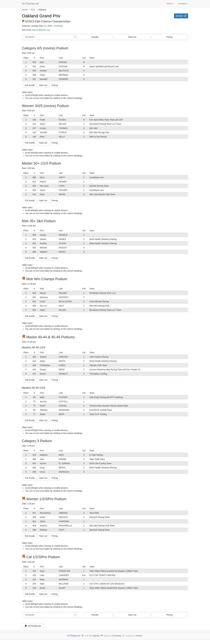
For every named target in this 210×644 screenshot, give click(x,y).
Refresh (181, 16)
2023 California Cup (41, 30)
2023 (33, 10)
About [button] (170, 4)
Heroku (139, 636)
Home (25, 10)
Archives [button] (183, 4)
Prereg (169, 37)
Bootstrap (117, 636)
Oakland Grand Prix (41, 16)
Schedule (59, 26)
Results (95, 37)
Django (96, 636)
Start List (132, 37)
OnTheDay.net (31, 4)
